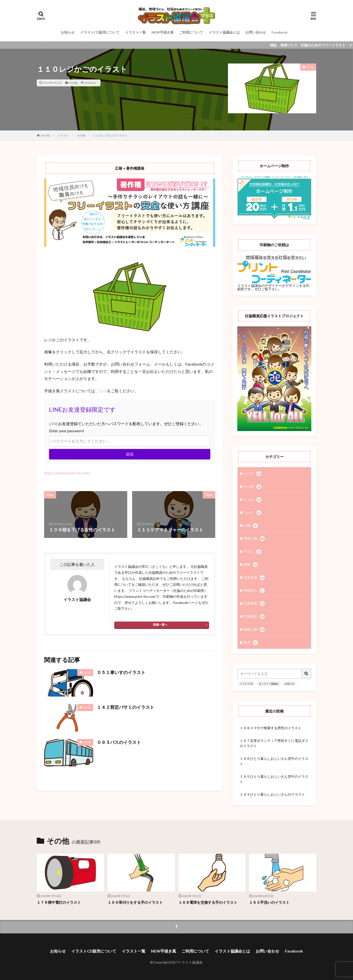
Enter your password (66, 431)
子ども (252, 552)
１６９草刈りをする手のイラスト (135, 902)
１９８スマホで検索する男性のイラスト (271, 728)
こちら (101, 391)
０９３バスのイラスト (119, 742)
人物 (251, 526)
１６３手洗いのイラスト (269, 902)
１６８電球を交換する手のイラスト (208, 902)
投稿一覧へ (160, 625)
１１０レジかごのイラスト (110, 135)
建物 (251, 565)
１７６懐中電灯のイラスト (59, 902)
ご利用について (191, 32)
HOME (45, 135)
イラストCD (246, 684)
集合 (251, 643)
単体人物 (254, 539)
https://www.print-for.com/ (67, 473)
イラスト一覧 (136, 32)
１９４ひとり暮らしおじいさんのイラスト (272, 794)
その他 (73, 83)
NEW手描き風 (163, 32)
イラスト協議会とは (224, 32)
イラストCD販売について (100, 32)
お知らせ (68, 32)
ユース (252, 513)
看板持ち (254, 591)
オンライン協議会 (269, 684)
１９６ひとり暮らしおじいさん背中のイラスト (274, 761)
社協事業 (254, 604)
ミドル (252, 500)
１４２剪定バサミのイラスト (126, 707)
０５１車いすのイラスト (121, 672)
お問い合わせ (256, 32)
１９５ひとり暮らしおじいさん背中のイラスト (274, 779)
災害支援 (254, 578)
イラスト (63, 135)
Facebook (280, 32)
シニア (252, 474)
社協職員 (254, 617)
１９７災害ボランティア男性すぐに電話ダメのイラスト (274, 743)
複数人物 (254, 630)
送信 (130, 454)
